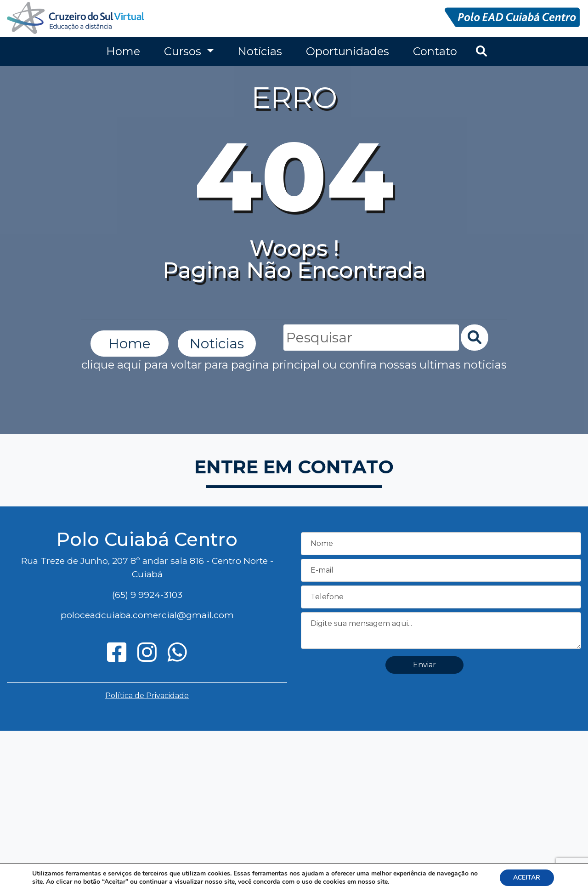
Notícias (260, 51)
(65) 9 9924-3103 (147, 595)
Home (123, 51)
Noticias (217, 344)
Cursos (184, 51)
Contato (435, 51)
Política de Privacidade (147, 696)
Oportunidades (348, 51)
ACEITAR (527, 878)
